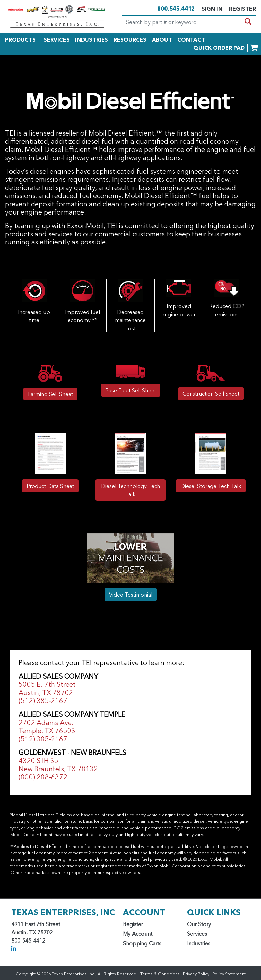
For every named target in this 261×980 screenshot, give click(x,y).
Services (197, 934)
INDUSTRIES (92, 39)
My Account (138, 934)
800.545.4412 (176, 9)
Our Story (199, 924)
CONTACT (191, 39)
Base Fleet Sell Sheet (131, 390)
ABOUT (162, 39)
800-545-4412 (28, 941)
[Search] (181, 22)
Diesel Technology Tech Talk (130, 490)
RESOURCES (130, 39)
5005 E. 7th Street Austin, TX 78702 (47, 689)
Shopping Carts (142, 943)
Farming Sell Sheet (50, 394)
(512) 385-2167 (43, 701)
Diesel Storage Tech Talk (211, 486)
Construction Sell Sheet (211, 394)
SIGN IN (212, 9)
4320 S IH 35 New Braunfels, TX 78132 (58, 765)
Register (133, 924)
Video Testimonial (131, 595)
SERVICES (57, 39)
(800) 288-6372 (43, 777)
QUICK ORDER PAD (219, 48)
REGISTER (242, 9)
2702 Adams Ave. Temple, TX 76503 (47, 727)
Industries (199, 943)
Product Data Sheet (50, 486)
